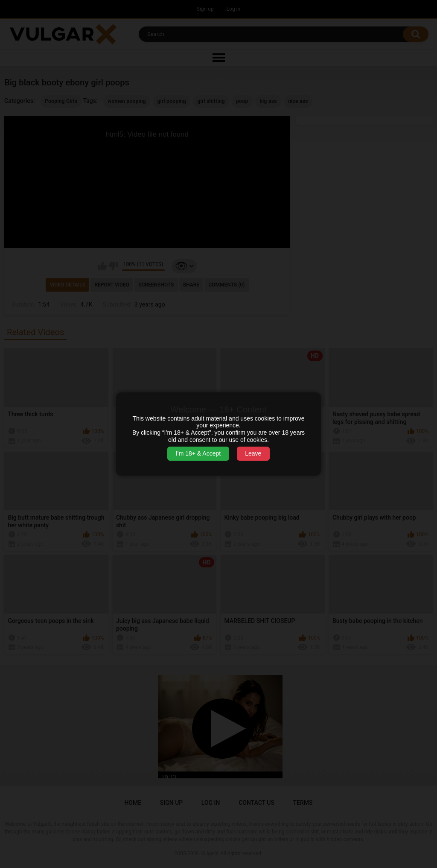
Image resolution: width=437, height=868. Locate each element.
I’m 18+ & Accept (198, 453)
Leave (253, 453)
